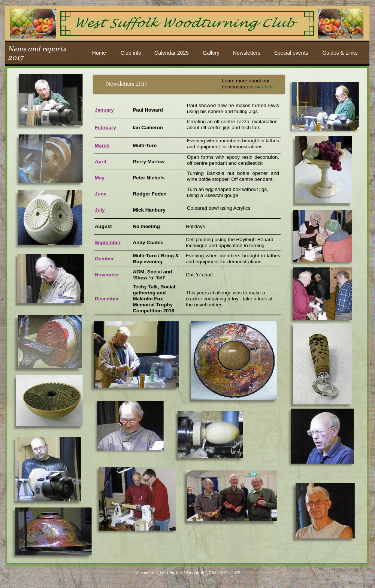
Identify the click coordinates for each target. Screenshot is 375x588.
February (105, 128)
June (101, 194)
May (100, 178)
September (108, 243)
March (102, 146)
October (104, 259)
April (100, 162)
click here (264, 87)
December (107, 299)
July (100, 210)
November (107, 275)
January (104, 110)
